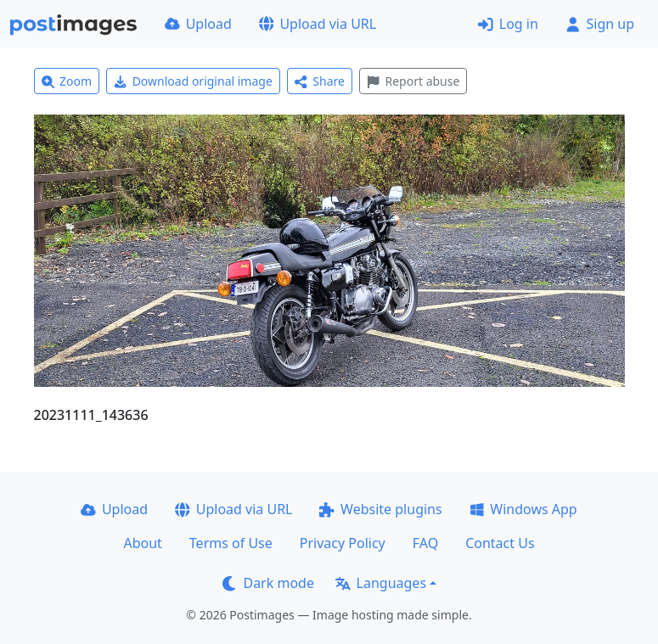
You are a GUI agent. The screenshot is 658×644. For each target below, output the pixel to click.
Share (320, 81)
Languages (381, 583)
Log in (508, 24)
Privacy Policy (343, 543)
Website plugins (380, 509)
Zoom (67, 81)
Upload (198, 24)
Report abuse (413, 81)
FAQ (425, 543)
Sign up (600, 24)
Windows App (523, 509)
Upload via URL (318, 24)
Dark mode (268, 583)
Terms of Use (231, 543)
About (142, 543)
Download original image (193, 81)
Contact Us (500, 543)
